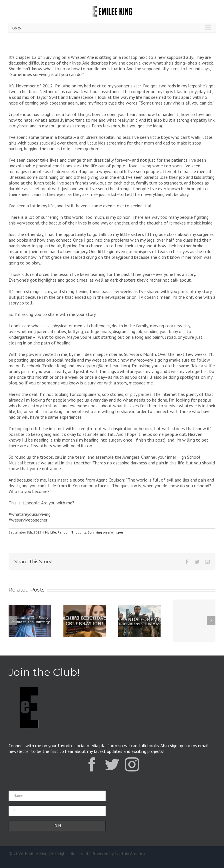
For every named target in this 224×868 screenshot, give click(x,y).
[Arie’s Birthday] (85, 620)
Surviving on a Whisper (105, 532)
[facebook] (92, 764)
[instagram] (132, 764)
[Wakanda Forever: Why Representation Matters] (139, 620)
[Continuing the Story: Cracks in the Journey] (30, 620)
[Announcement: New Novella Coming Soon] (194, 621)
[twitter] (112, 764)
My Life (51, 532)
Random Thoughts (72, 532)
